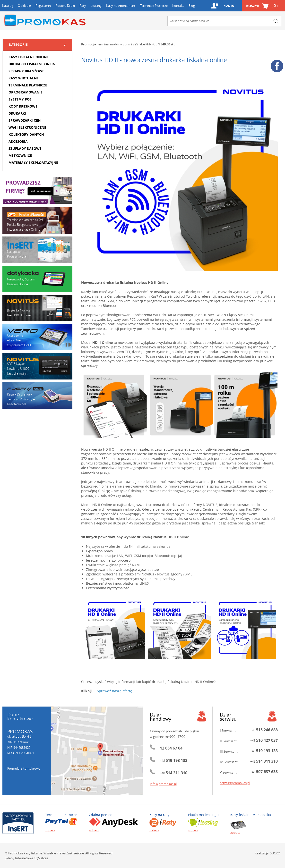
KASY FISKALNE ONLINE (29, 57)
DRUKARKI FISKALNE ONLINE (33, 64)
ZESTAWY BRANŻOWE (26, 71)
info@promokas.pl (163, 784)
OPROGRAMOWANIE (26, 92)
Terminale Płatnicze (154, 6)
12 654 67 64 (171, 748)
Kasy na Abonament (121, 6)
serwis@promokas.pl (235, 783)
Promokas (45, 20)
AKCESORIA (18, 141)
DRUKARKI (17, 113)
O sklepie (24, 6)
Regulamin (43, 6)
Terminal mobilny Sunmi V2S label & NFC (126, 44)
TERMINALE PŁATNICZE (28, 85)
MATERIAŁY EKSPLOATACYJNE (33, 163)
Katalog (8, 6)
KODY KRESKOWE (23, 106)
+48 (174, 761)
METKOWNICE (20, 156)
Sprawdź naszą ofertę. (115, 691)
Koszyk (262, 6)
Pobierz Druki (65, 6)
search (276, 21)
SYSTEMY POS (20, 99)
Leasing (96, 6)
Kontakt (178, 6)
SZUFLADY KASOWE (25, 148)
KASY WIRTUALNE (24, 78)
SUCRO (275, 853)
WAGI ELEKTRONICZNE (27, 127)
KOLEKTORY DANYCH (26, 134)
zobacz (50, 830)
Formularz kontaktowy (24, 768)
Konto (229, 6)
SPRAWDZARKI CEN (25, 120)
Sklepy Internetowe (19, 858)
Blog (192, 6)
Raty (83, 6)
